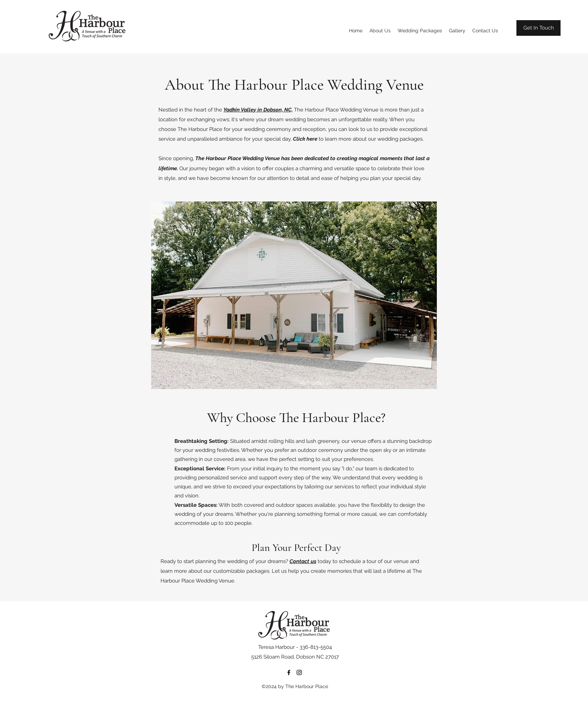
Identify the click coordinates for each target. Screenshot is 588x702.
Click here (305, 139)
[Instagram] (299, 672)
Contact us (303, 561)
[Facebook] (289, 672)
